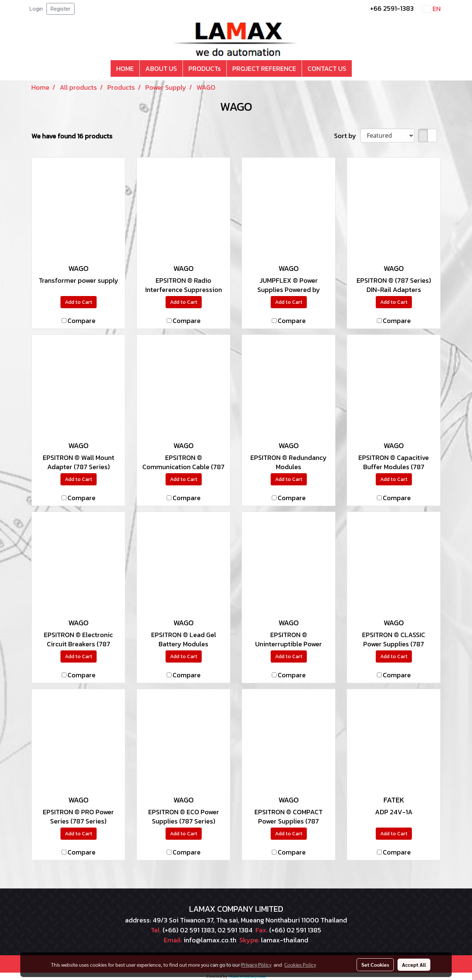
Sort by (347, 136)
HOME (125, 68)
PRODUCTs (205, 68)
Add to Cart (79, 302)
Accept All (414, 964)
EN (431, 9)
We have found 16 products (72, 136)
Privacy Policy (256, 964)
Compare (81, 321)
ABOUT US (161, 68)
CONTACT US (327, 68)
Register (60, 9)
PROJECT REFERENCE (264, 68)
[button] (358, 69)
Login (36, 9)
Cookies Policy (300, 964)
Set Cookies (375, 964)
